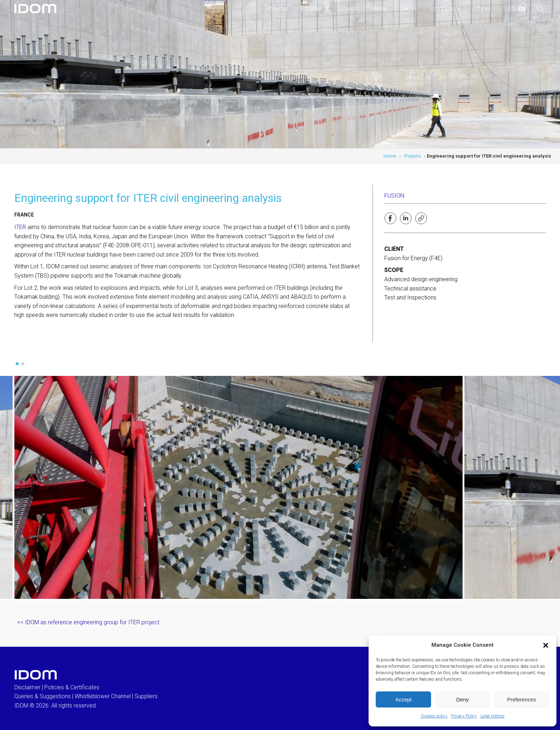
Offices (482, 8)
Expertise (313, 8)
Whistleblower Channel (103, 696)
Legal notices (492, 716)
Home (390, 156)
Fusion (394, 196)
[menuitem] (512, 9)
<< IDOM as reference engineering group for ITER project (88, 622)
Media (379, 8)
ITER (20, 227)
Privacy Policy (464, 716)
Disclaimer (27, 687)
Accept (404, 699)
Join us (408, 8)
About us (277, 8)
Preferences (522, 699)
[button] (546, 645)
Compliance (445, 8)
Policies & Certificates (72, 687)
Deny (462, 699)
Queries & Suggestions (42, 696)
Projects (348, 8)
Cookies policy (434, 716)
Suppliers (146, 696)
